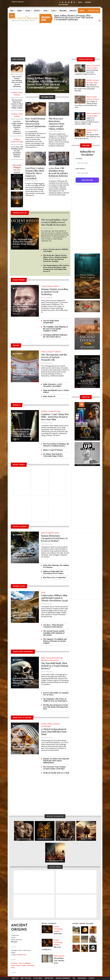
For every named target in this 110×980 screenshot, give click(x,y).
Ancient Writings (17, 142)
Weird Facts (73, 11)
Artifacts (37, 11)
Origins (19, 11)
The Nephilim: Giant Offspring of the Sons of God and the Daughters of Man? (55, 329)
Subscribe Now (87, 180)
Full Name (79, 159)
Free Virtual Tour (93, 11)
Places (53, 11)
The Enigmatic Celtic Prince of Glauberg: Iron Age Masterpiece (55, 700)
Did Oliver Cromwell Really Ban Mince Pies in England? (24, 746)
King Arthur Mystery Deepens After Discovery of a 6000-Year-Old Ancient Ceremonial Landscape (47, 83)
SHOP (12, 16)
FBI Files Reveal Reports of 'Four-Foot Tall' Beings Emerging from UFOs (56, 707)
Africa (57, 533)
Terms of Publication (25, 963)
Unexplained (63, 11)
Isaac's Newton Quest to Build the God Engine (56, 250)
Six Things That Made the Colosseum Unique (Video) (53, 455)
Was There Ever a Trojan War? (55, 577)
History (28, 11)
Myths (46, 11)
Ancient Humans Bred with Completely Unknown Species (86, 72)
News (12, 11)
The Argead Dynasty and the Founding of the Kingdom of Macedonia (54, 633)
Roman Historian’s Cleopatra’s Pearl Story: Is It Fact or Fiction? (54, 538)
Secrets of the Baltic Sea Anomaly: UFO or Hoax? (56, 694)
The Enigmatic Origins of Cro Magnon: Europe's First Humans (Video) (25, 308)
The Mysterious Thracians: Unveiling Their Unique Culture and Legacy (24, 373)
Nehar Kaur (58, 934)
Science (89, 132)
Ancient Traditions (54, 352)
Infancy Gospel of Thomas (53, 450)
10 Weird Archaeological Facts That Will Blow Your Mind (54, 732)
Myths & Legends (48, 533)
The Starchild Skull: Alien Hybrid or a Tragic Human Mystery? (55, 666)
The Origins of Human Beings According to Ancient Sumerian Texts (86, 104)
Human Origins (47, 286)
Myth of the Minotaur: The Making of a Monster (56, 566)
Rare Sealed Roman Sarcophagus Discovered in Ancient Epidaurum (17, 81)
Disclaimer (14, 963)
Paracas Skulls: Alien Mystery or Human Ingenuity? (23, 680)
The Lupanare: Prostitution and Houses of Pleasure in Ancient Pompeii (55, 641)
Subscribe (88, 2)
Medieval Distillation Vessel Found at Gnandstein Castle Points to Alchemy (23, 433)
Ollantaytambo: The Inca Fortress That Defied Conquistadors (24, 615)
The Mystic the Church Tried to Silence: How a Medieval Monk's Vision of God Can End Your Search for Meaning (55, 258)
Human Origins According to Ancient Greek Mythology (55, 292)
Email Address (80, 169)
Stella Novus (22, 955)
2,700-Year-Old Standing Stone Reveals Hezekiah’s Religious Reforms (17, 152)
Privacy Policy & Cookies (19, 965)
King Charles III (49, 396)
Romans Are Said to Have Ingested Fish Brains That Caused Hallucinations (56, 761)
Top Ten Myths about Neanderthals (51, 322)
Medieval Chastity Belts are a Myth (56, 773)
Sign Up (16, 165)
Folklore (56, 286)
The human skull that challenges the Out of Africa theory (55, 336)
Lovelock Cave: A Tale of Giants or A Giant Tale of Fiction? (24, 555)
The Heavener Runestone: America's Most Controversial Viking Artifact (17, 104)
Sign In (80, 2)
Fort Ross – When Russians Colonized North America (53, 626)
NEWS (29, 105)
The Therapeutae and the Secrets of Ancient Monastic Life (54, 357)
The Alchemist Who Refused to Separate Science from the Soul (24, 242)
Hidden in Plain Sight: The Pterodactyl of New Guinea (53, 572)
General (61, 956)
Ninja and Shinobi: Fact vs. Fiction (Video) (56, 391)
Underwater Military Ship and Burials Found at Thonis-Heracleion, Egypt (54, 598)
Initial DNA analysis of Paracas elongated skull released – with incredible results (87, 121)
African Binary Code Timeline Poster (59, 961)
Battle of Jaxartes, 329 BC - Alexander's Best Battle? (53, 385)
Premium (82, 11)
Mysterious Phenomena (50, 660)
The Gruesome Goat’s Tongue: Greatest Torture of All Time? (55, 768)
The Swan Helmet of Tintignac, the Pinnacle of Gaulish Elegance (56, 445)
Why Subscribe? (63, 5)
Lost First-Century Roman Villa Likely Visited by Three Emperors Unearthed (17, 127)
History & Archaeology (54, 658)
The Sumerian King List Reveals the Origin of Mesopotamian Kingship (87, 88)
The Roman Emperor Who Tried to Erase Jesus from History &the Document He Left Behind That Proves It (56, 268)
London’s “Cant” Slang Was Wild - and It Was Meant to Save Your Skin (55, 417)
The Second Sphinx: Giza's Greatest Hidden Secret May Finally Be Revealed (54, 222)
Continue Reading (59, 90)
